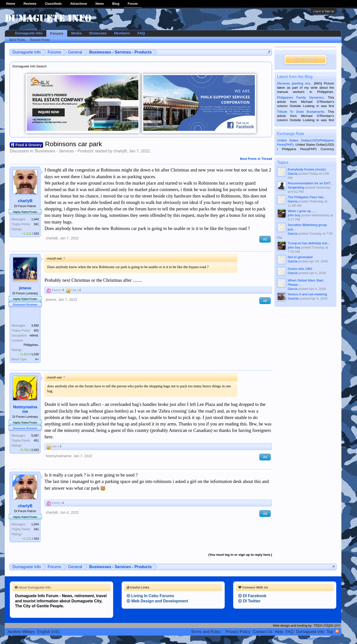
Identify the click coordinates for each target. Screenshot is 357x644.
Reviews (30, 4)
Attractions (79, 4)
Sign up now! (305, 59)
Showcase (98, 33)
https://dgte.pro (327, 625)
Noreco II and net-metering (307, 294)
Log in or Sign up (324, 11)
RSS (337, 631)
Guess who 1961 (300, 269)
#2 (265, 301)
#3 (265, 457)
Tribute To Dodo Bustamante (300, 112)
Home (11, 4)
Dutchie (293, 298)
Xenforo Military (21, 632)
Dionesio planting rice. (294, 83)
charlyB (120, 151)
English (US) (49, 632)
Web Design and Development (157, 601)
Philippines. (31, 345)
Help (279, 632)
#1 (265, 239)
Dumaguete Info (29, 33)
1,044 (35, 219)
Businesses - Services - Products (64, 151)
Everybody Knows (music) (307, 169)
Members (122, 33)
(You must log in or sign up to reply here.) (240, 555)
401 (36, 331)
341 (36, 224)
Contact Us (263, 632)
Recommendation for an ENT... (310, 183)
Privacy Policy (238, 632)
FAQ (141, 33)
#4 (265, 514)
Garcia (292, 174)
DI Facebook (252, 596)
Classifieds (53, 4)
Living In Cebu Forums (150, 596)
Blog (116, 4)
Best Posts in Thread (256, 159)
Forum (133, 4)
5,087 (35, 436)
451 (36, 441)
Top (330, 632)
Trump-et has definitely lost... (309, 243)
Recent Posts (40, 40)
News (100, 4)
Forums (57, 33)
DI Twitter (249, 601)
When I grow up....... (302, 211)
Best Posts (17, 40)
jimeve (25, 288)
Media (76, 33)
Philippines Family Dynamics (300, 98)
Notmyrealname (25, 409)
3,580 (35, 326)
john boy (294, 215)
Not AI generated (300, 257)
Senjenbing (296, 187)
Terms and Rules (206, 632)
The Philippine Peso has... (307, 197)
